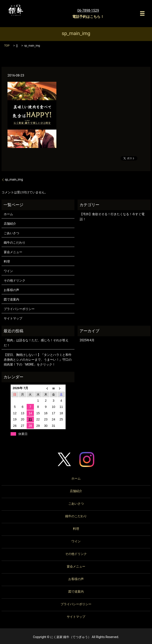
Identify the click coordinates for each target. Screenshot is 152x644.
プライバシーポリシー (19, 309)
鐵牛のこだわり (15, 243)
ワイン (8, 271)
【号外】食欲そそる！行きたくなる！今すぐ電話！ (112, 217)
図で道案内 (11, 299)
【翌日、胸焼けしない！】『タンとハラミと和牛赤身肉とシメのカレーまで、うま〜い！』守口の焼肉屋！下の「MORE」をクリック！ (38, 360)
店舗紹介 (10, 224)
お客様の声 (11, 290)
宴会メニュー (13, 252)
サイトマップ (13, 318)
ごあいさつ (11, 233)
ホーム (8, 214)
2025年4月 (87, 340)
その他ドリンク (15, 280)
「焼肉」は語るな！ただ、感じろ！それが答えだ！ (36, 343)
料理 (7, 261)
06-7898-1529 (88, 10)
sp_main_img (14, 179)
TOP (7, 46)
